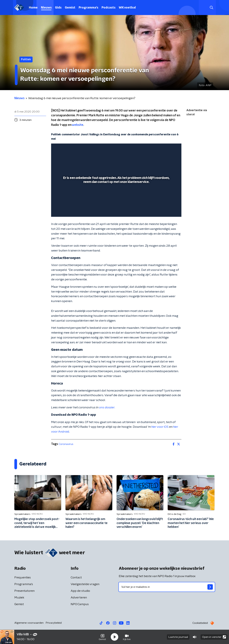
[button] (102, 637)
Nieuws (46, 8)
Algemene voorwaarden (29, 623)
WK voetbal (127, 8)
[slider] (116, 200)
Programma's (88, 8)
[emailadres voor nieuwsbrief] (167, 587)
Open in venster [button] (214, 637)
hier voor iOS (160, 427)
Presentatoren (24, 591)
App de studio (80, 591)
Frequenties (23, 578)
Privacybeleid (54, 623)
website (78, 125)
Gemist (70, 8)
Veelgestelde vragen (85, 584)
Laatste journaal (178, 637)
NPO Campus (80, 604)
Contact (76, 578)
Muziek (19, 598)
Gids (58, 8)
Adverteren (79, 598)
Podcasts (108, 8)
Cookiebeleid (200, 623)
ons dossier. (107, 408)
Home (33, 8)
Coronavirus (66, 444)
